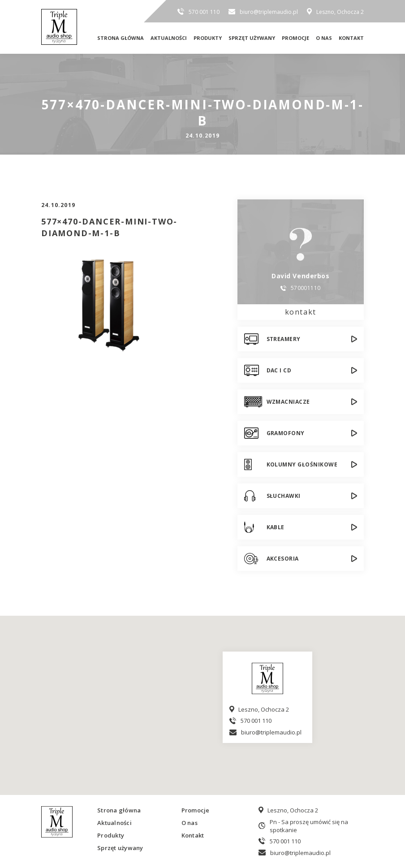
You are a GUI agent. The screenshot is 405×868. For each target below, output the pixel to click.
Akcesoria (283, 559)
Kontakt (351, 38)
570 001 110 (204, 12)
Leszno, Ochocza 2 (340, 12)
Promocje (295, 38)
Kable (276, 527)
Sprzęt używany (252, 38)
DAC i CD (279, 370)
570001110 (306, 288)
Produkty (208, 38)
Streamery (284, 339)
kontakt (301, 312)
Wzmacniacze (288, 402)
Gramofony (286, 433)
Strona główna (121, 38)
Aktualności (169, 38)
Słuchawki (284, 496)
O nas (324, 38)
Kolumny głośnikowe (302, 464)
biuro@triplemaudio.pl (269, 12)
